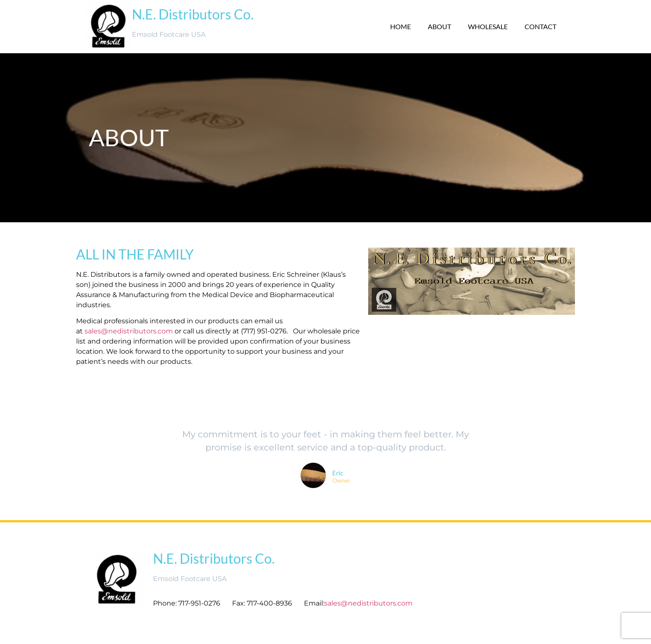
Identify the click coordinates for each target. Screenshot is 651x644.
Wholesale (488, 26)
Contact (540, 26)
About (439, 26)
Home (401, 26)
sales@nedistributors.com (129, 331)
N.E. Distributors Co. (193, 14)
